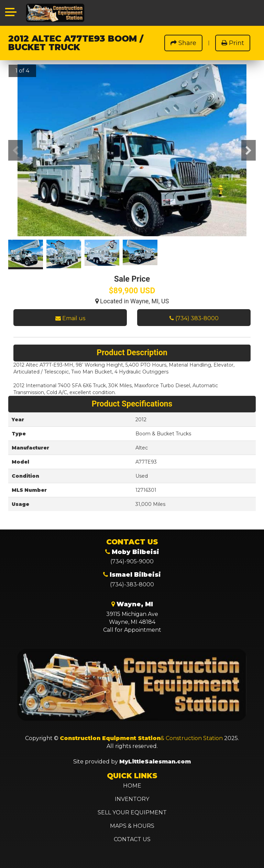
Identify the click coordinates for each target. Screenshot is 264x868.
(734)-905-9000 (132, 561)
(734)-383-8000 (132, 584)
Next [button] (249, 150)
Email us (70, 318)
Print (233, 43)
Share (183, 43)
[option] (132, 154)
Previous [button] (15, 150)
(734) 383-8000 (194, 318)
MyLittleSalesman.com (155, 762)
